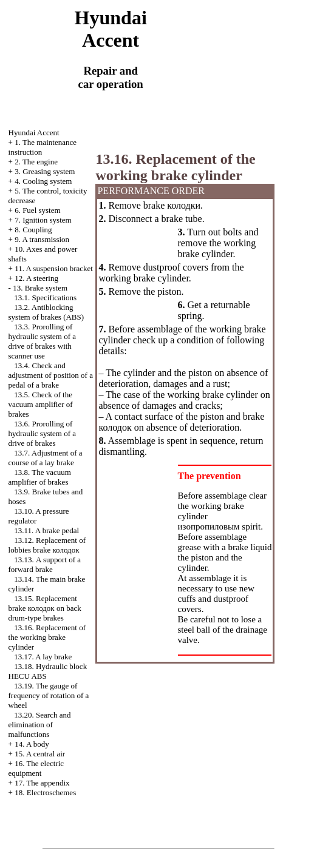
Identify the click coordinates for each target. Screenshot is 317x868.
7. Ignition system (43, 220)
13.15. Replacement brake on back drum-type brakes (45, 608)
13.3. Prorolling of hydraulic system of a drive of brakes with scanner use (43, 341)
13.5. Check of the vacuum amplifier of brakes (41, 404)
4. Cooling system (43, 181)
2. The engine (36, 162)
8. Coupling (33, 230)
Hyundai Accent (34, 133)
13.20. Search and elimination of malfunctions (40, 725)
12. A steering (36, 278)
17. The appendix (42, 783)
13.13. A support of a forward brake (45, 564)
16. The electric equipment (36, 768)
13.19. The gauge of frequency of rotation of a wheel (49, 695)
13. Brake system (40, 288)
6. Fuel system (37, 210)
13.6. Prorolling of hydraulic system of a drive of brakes (43, 433)
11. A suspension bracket (54, 268)
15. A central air (40, 754)
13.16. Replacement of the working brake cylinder (47, 637)
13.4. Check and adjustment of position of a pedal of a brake (51, 375)
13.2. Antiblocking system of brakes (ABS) (46, 312)
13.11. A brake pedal (46, 530)
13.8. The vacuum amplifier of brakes (40, 477)
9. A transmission (42, 239)
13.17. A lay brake (43, 657)
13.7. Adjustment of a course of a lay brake (46, 458)
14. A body (32, 744)
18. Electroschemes (45, 792)
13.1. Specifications (45, 298)
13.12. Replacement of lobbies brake (47, 545)
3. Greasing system (45, 171)
